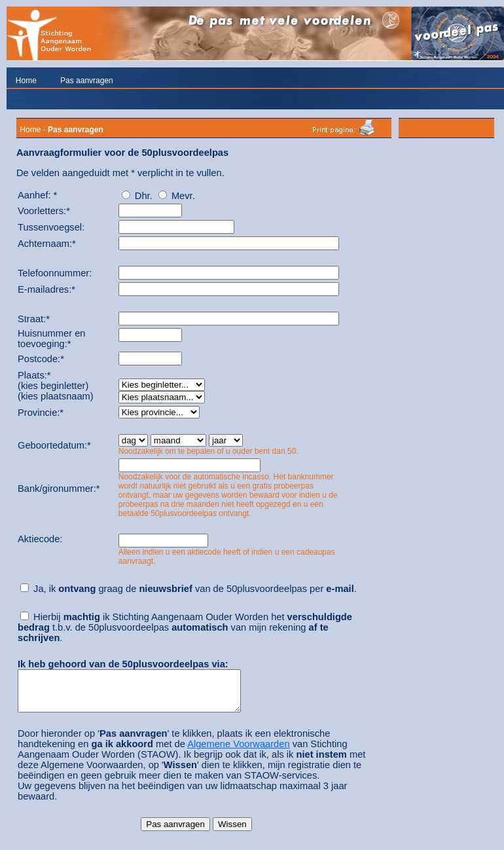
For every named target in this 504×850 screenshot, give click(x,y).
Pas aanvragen (87, 81)
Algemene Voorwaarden (238, 752)
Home (26, 81)
